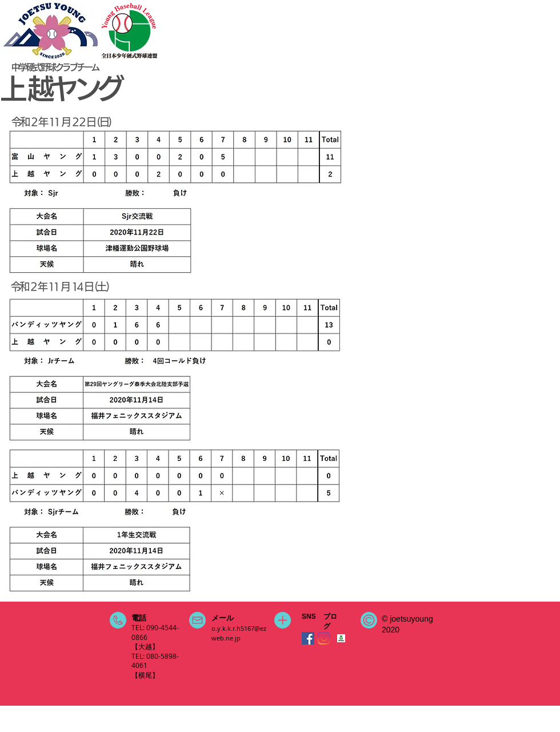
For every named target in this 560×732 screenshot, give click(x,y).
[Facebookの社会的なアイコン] (308, 638)
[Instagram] (324, 638)
